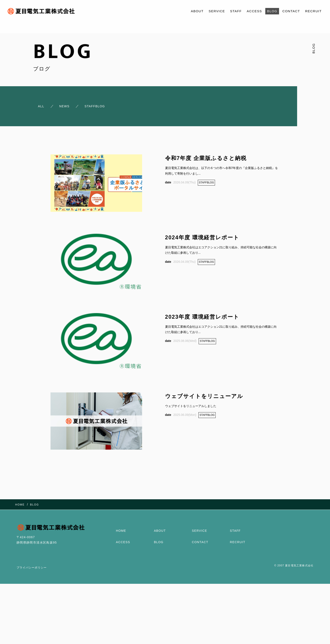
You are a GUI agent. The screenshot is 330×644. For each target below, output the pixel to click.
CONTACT (291, 11)
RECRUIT (313, 11)
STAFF (236, 11)
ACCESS (254, 11)
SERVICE (217, 11)
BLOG (272, 11)
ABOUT (197, 11)
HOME (121, 530)
